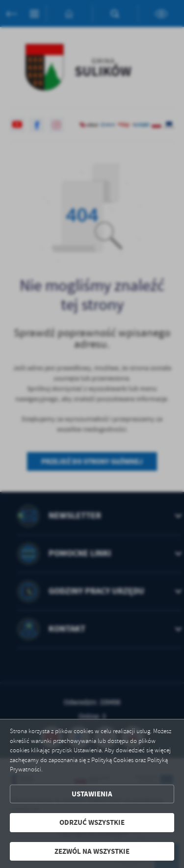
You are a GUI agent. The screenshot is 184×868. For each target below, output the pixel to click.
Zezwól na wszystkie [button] (92, 851)
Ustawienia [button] (92, 794)
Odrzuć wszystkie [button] (92, 822)
